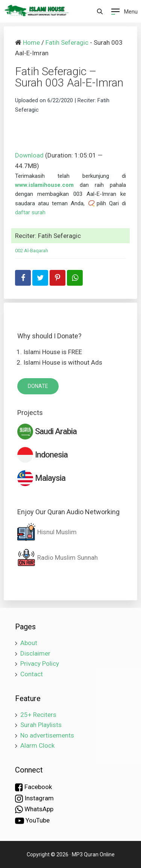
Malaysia (41, 478)
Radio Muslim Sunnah (58, 557)
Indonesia (42, 455)
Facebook (33, 787)
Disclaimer (35, 653)
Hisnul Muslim (47, 532)
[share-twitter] (40, 278)
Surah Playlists (41, 725)
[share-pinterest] (58, 278)
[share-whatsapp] (75, 278)
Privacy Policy (40, 663)
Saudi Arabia (47, 432)
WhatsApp (34, 809)
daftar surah (30, 212)
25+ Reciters (38, 715)
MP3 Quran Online (93, 854)
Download (29, 155)
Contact (32, 674)
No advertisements (47, 735)
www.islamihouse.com (44, 185)
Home (31, 42)
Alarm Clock (37, 745)
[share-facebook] (23, 278)
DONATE (38, 386)
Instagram (34, 798)
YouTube (32, 821)
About (29, 643)
